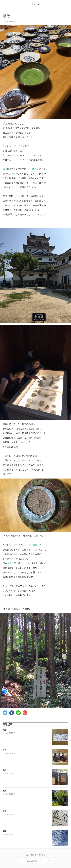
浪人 (23, 146)
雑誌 (35, 545)
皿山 (31, 169)
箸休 (13, 174)
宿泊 (5, 169)
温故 (6, 16)
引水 (29, 545)
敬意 (10, 563)
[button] (5, 713)
